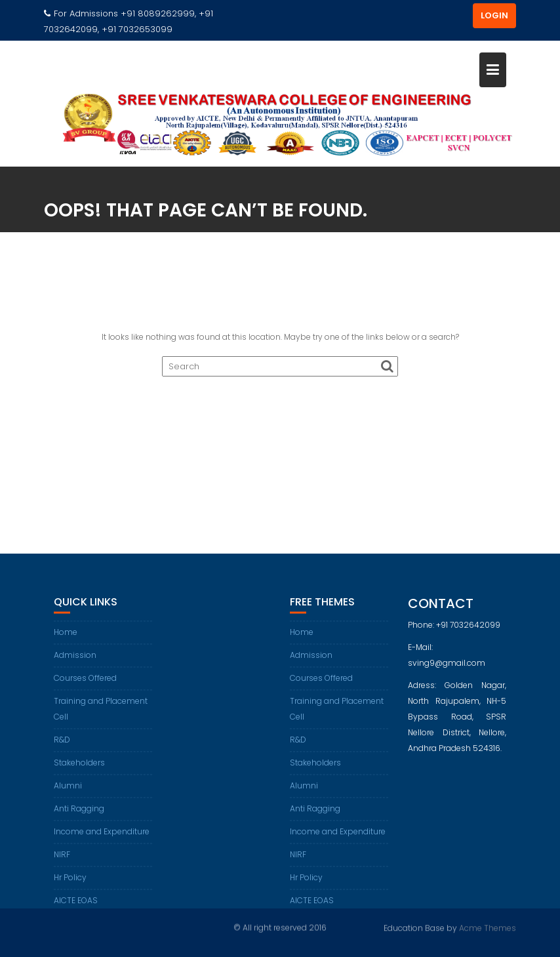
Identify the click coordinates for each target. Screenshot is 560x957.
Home (66, 640)
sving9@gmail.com (447, 670)
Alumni (68, 793)
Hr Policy (70, 885)
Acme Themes (488, 927)
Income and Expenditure (102, 839)
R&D (62, 747)
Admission (75, 663)
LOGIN (494, 15)
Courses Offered (85, 686)
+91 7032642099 (468, 632)
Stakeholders (79, 770)
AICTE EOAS (76, 908)
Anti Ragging (79, 816)
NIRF (62, 862)
